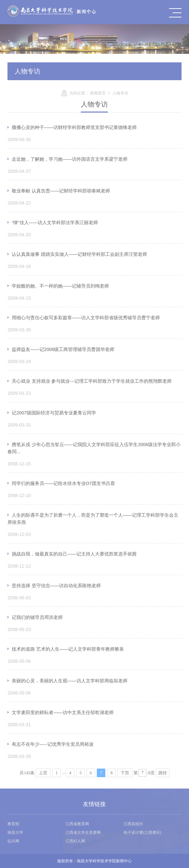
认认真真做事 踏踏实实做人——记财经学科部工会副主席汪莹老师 (79, 254)
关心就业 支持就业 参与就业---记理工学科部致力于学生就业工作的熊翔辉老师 (92, 381)
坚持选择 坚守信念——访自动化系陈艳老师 (56, 586)
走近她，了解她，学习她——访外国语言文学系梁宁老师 (70, 159)
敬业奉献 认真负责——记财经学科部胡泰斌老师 (61, 191)
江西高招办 (133, 824)
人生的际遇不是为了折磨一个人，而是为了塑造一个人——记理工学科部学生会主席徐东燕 (93, 519)
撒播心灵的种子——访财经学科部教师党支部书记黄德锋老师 (74, 127)
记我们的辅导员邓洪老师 (37, 617)
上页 (43, 773)
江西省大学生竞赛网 (83, 832)
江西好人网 (75, 841)
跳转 (163, 773)
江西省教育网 (77, 824)
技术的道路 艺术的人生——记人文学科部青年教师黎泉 (68, 649)
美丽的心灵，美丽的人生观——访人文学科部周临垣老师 (70, 681)
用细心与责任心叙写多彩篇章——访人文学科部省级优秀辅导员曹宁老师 (86, 318)
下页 (125, 773)
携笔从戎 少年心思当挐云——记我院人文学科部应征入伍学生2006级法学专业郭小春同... (94, 448)
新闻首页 (98, 93)
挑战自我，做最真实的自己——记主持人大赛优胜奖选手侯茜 (74, 554)
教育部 (13, 824)
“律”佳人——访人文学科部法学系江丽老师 (55, 223)
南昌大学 (15, 832)
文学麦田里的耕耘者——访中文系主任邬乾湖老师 (63, 712)
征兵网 (13, 841)
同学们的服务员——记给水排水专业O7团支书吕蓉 (63, 483)
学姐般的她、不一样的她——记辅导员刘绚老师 (60, 286)
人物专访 (120, 93)
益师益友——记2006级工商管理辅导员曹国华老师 (63, 349)
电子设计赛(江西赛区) (142, 832)
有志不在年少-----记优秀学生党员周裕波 (52, 744)
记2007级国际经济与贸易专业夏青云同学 (54, 413)
